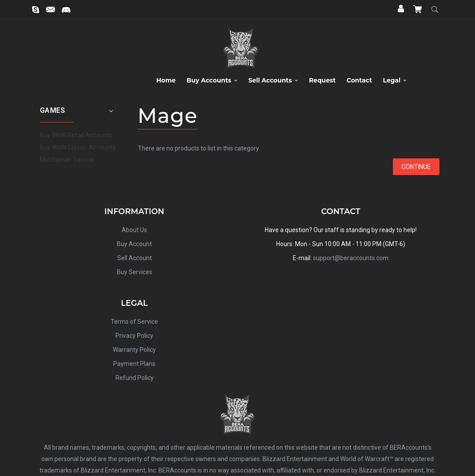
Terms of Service (134, 322)
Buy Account (134, 244)
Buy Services (135, 272)
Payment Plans (134, 364)
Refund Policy (135, 378)
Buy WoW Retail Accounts (76, 135)
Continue (416, 167)
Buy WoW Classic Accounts (78, 147)
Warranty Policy (134, 350)
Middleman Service (67, 160)
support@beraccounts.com (351, 258)
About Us (134, 230)
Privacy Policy (134, 336)
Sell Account (135, 258)
